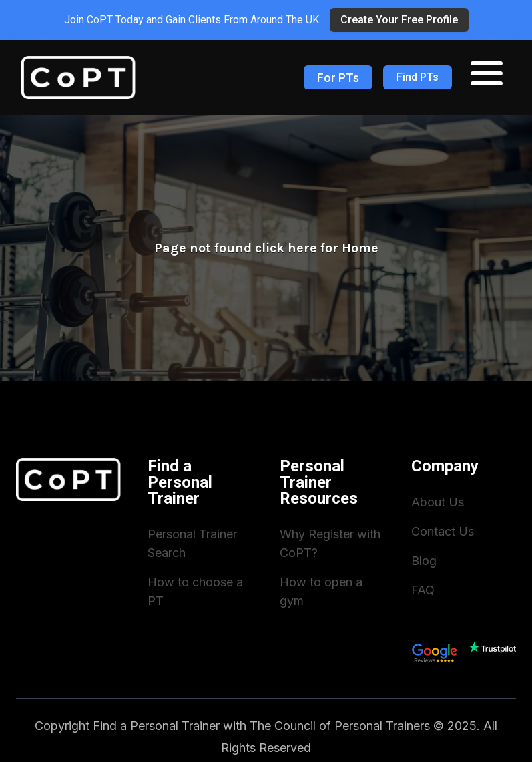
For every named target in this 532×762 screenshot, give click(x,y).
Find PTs (418, 77)
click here (286, 248)
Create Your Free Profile (399, 20)
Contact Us (443, 531)
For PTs (338, 78)
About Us (438, 502)
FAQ (423, 590)
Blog (424, 561)
